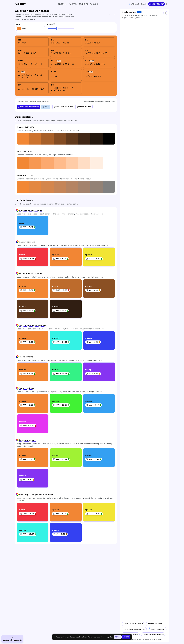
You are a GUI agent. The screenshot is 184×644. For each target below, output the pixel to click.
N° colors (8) (51, 24)
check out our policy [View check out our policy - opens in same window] (105, 637)
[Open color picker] (19, 29)
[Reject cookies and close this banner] (118, 637)
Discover (62, 4)
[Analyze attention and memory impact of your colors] (134, 629)
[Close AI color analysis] (46, 107)
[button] (23, 138)
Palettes (73, 4)
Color (18, 24)
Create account (156, 4)
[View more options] (167, 4)
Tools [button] (94, 4)
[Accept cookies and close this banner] (126, 637)
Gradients (84, 4)
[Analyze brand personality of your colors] (157, 629)
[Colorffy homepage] (21, 4)
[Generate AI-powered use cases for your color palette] (133, 624)
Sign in (144, 4)
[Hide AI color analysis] (115, 15)
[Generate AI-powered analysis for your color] (154, 624)
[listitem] (33, 42)
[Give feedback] (110, 15)
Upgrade (134, 4)
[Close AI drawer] (165, 13)
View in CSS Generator (63, 107)
